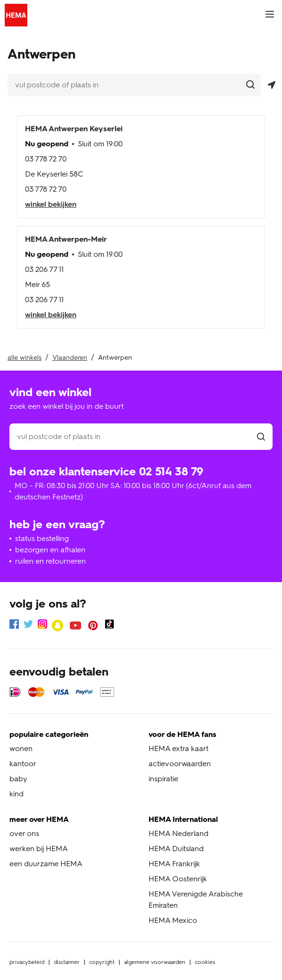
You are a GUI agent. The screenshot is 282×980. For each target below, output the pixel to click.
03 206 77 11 (44, 269)
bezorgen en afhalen (50, 550)
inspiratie (163, 779)
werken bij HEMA (39, 849)
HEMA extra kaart (178, 748)
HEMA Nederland (178, 833)
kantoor (23, 764)
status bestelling (42, 538)
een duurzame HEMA (46, 864)
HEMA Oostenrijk (178, 879)
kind (17, 794)
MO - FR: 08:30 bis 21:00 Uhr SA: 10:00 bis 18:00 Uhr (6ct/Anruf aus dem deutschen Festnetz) (133, 491)
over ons (24, 833)
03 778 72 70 (46, 159)
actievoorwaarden (180, 764)
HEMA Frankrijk (174, 864)
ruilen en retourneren (50, 561)
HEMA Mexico (173, 920)
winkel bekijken (51, 204)
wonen (21, 748)
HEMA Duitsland (176, 849)
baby (18, 779)
